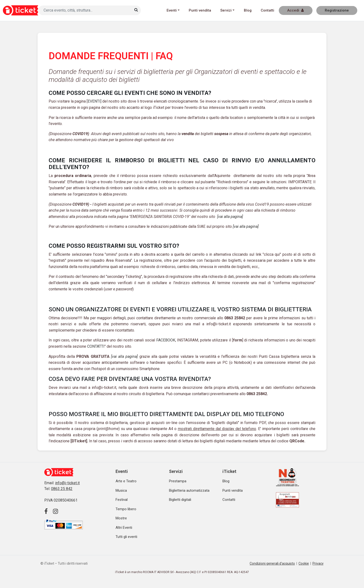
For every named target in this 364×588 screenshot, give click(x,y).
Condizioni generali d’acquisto (272, 563)
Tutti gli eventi (126, 537)
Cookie (304, 563)
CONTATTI (96, 346)
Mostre (121, 518)
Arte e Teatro (126, 481)
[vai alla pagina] (230, 217)
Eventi (172, 10)
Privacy (318, 563)
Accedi (296, 10)
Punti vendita (200, 10)
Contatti (267, 10)
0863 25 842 (62, 489)
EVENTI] (94, 101)
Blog (248, 10)
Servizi (226, 10)
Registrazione (337, 10)
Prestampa (178, 481)
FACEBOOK (166, 340)
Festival (122, 500)
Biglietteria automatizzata (189, 490)
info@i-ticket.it (67, 483)
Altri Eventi (124, 528)
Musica (121, 490)
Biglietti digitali (180, 500)
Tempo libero (126, 509)
